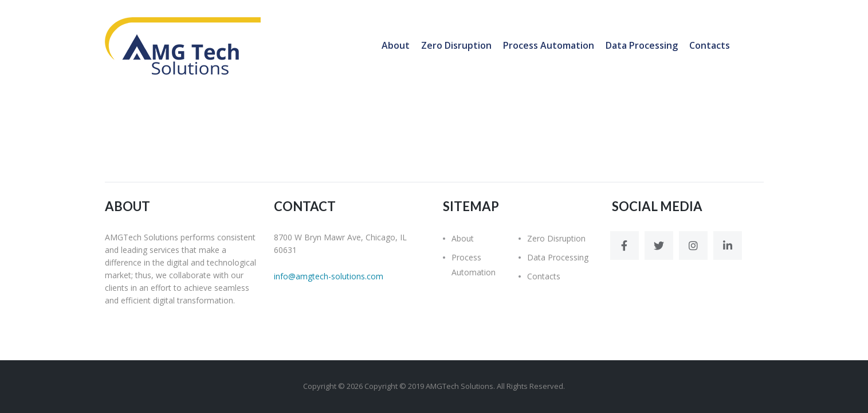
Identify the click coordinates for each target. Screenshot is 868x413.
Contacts (710, 45)
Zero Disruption (456, 45)
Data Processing (642, 45)
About (396, 45)
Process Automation (549, 45)
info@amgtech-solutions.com (329, 276)
